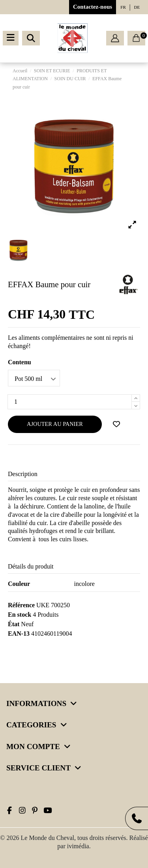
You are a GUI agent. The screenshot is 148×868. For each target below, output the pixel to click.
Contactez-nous (93, 7)
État (14, 624)
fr (123, 7)
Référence (21, 605)
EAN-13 (19, 634)
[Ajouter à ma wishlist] (116, 424)
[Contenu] (34, 378)
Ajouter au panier (55, 424)
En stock (20, 615)
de (137, 7)
